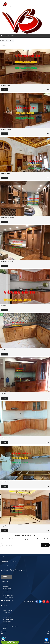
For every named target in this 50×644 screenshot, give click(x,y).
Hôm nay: (25, 632)
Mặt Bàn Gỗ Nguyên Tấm (8, 610)
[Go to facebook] (46, 640)
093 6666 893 (11, 642)
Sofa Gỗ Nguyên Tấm (7, 613)
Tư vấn (5, 90)
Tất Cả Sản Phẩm (6, 624)
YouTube (4, 628)
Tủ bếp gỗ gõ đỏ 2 (5, 438)
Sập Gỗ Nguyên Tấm (7, 617)
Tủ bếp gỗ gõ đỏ (5, 526)
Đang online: (25, 640)
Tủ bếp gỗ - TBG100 (6, 85)
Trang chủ (3, 36)
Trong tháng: (25, 636)
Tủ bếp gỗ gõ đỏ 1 (5, 482)
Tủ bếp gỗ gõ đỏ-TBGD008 (8, 218)
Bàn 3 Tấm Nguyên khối (7, 615)
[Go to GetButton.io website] (46, 642)
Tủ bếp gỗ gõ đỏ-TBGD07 (7, 262)
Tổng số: (25, 638)
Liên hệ (47, 90)
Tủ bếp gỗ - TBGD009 (6, 173)
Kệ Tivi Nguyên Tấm (6, 622)
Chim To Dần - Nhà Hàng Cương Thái (10, 626)
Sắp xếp (3, 45)
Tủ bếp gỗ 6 (4, 306)
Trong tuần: (25, 634)
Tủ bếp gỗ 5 (4, 350)
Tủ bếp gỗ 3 (4, 394)
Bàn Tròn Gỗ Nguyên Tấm (8, 619)
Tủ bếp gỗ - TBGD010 (6, 129)
